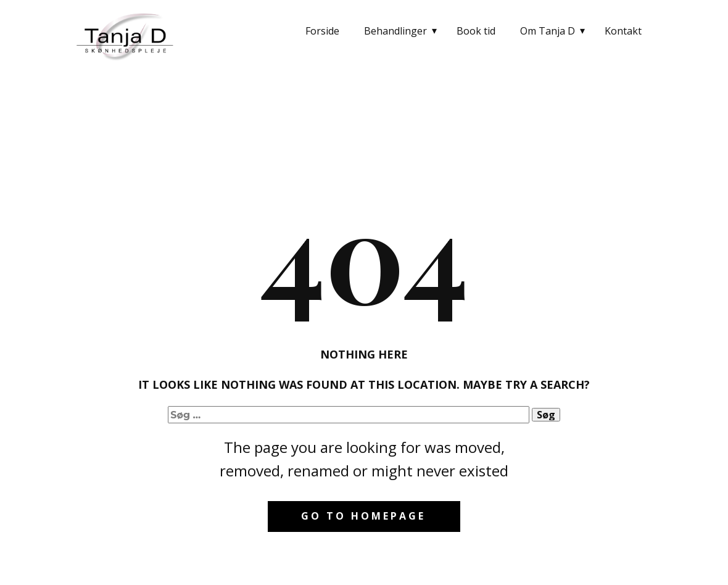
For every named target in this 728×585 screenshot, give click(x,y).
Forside (322, 31)
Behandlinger (395, 31)
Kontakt (623, 31)
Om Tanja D (548, 31)
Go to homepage (363, 516)
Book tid (476, 31)
